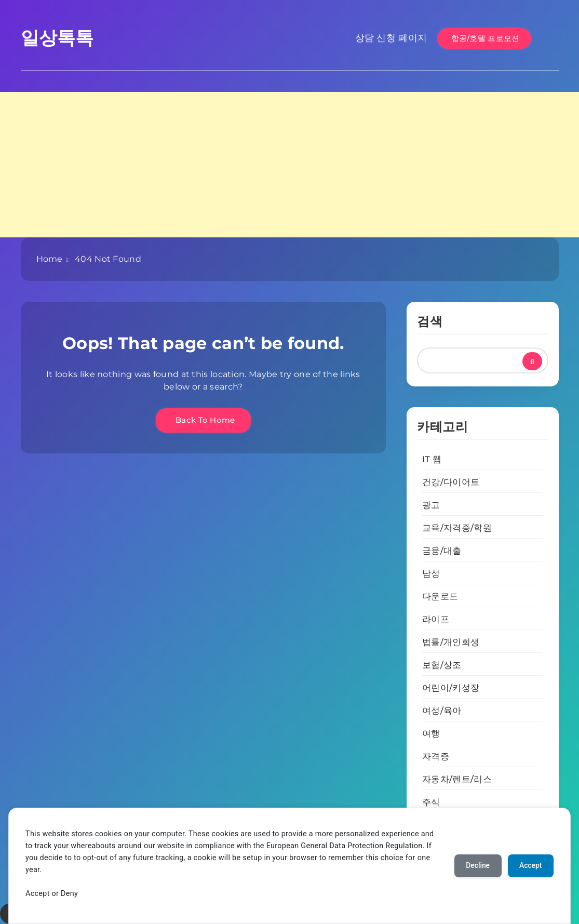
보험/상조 (442, 665)
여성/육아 (442, 711)
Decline (475, 866)
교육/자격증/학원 (457, 528)
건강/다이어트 (451, 482)
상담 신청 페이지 (391, 38)
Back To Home (203, 420)
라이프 (436, 619)
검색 (430, 321)
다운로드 (440, 596)
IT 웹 (432, 459)
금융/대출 (442, 551)
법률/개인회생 (451, 642)
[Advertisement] (289, 165)
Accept (530, 866)
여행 (431, 733)
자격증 (436, 756)
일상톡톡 (57, 38)
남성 (431, 573)
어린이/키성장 (451, 688)
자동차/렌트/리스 (457, 779)
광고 (431, 505)
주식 (431, 802)
